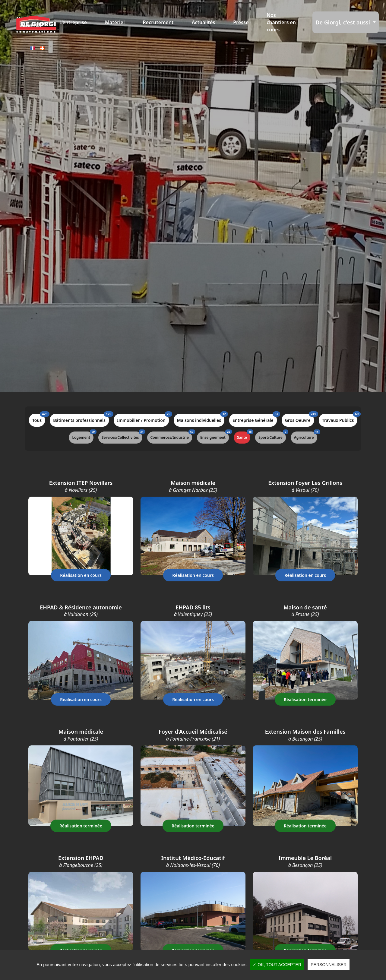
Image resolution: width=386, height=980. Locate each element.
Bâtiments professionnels (81, 418)
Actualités (204, 22)
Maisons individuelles (201, 418)
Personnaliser (329, 965)
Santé (244, 436)
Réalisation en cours (81, 575)
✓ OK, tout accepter (277, 965)
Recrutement (158, 22)
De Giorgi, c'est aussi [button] (343, 22)
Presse (241, 22)
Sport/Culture (272, 436)
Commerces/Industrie (171, 436)
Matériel (115, 22)
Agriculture (306, 436)
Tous (39, 418)
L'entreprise (73, 22)
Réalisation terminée (305, 699)
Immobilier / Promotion (143, 418)
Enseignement (215, 436)
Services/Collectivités (122, 436)
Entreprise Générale (255, 418)
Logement (83, 436)
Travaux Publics (340, 418)
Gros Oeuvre (299, 418)
